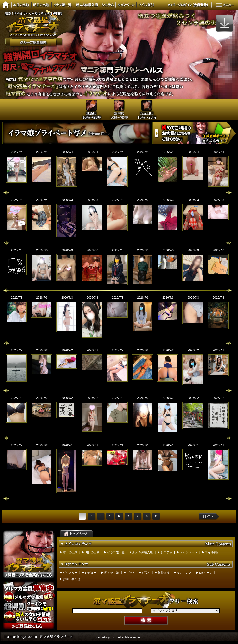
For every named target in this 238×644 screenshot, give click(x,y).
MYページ (206, 573)
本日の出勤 (70, 552)
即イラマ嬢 (112, 573)
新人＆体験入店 (143, 552)
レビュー (91, 573)
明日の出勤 (92, 552)
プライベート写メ (138, 573)
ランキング (184, 573)
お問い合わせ (72, 579)
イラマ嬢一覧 (116, 552)
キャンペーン (189, 552)
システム (166, 552)
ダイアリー (70, 573)
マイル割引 (212, 552)
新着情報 (164, 573)
